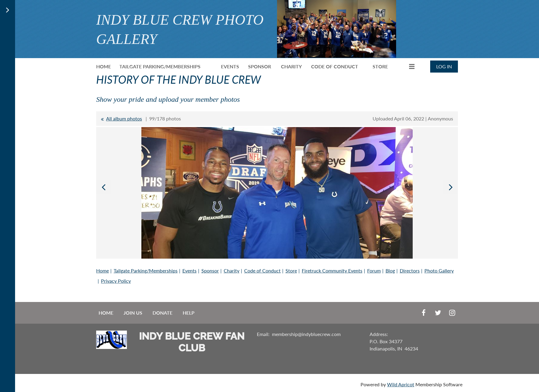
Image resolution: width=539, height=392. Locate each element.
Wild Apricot (401, 384)
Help (189, 313)
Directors (410, 271)
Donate (162, 313)
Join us (133, 313)
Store (291, 271)
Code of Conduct (262, 271)
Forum (374, 271)
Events (189, 271)
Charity (232, 271)
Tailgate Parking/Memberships (146, 271)
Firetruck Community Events (332, 271)
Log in (444, 66)
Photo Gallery (439, 271)
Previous (103, 187)
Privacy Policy (116, 281)
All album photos (124, 118)
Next (451, 187)
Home (102, 271)
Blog (390, 271)
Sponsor (210, 271)
